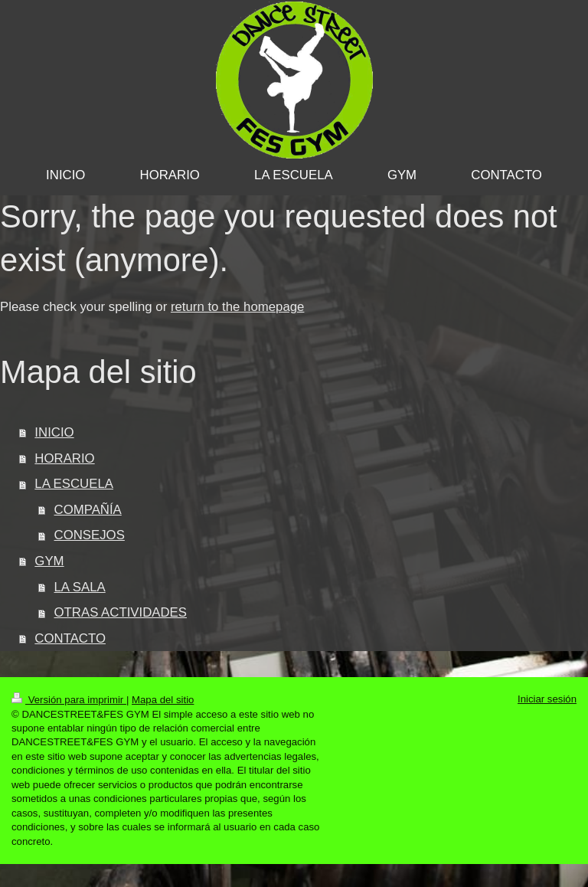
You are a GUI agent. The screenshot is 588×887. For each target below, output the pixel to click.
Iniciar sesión (547, 699)
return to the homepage (237, 307)
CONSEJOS (90, 535)
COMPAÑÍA (88, 510)
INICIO (54, 432)
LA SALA (80, 587)
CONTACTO (70, 638)
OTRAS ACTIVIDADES (121, 612)
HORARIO (64, 458)
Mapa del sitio (163, 700)
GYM (49, 561)
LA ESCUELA (74, 484)
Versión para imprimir (69, 700)
